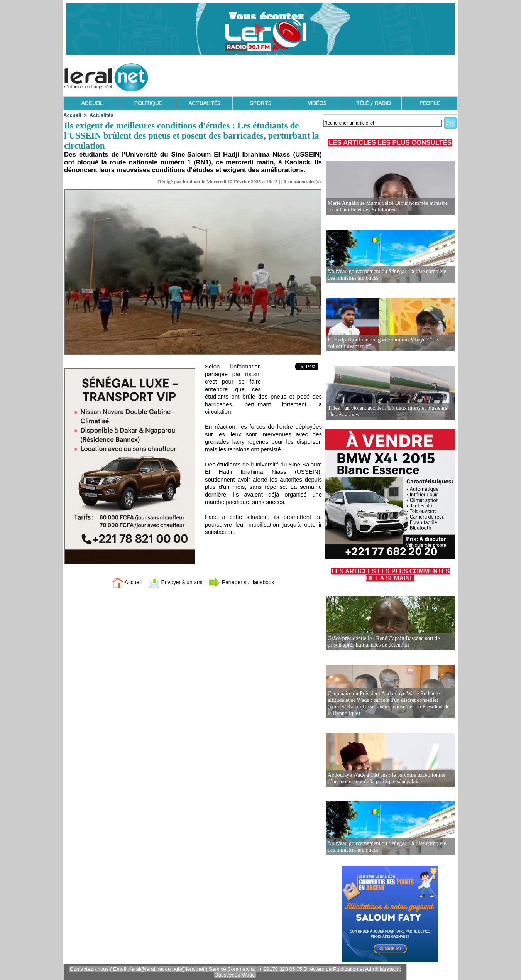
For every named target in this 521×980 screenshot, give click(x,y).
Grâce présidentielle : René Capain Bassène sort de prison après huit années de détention (383, 642)
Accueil (72, 115)
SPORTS (261, 103)
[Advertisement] (317, 75)
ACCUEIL (92, 103)
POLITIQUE (148, 103)
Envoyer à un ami (174, 582)
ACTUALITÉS (204, 103)
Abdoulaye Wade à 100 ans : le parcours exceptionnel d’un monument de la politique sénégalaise (386, 778)
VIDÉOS (317, 103)
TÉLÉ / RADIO (373, 103)
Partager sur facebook (244, 582)
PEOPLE (430, 103)
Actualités (101, 115)
